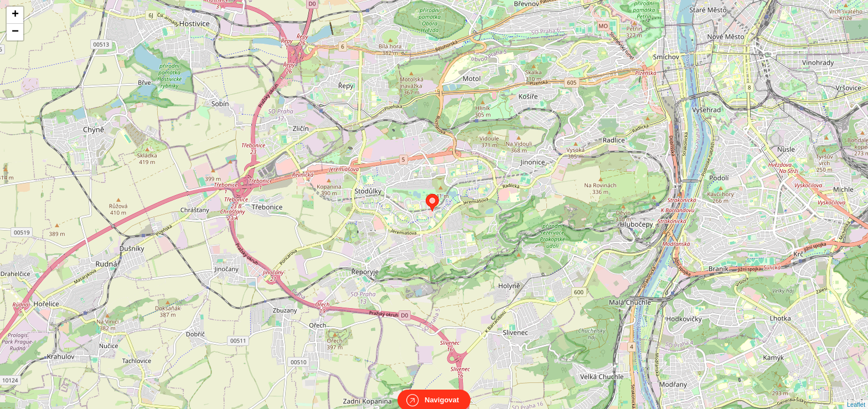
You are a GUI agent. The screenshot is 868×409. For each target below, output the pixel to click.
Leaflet (856, 395)
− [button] (15, 32)
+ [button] (15, 15)
